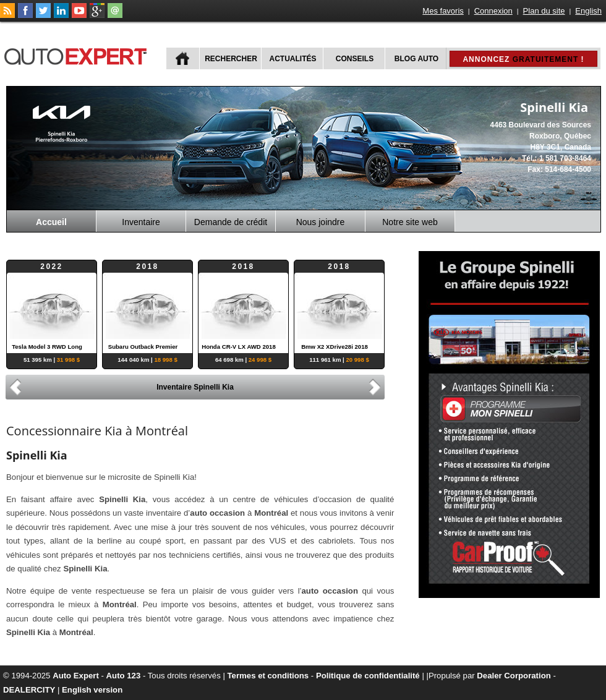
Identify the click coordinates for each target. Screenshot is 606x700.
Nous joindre (321, 222)
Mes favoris (443, 11)
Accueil (51, 222)
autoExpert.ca (78, 55)
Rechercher (231, 59)
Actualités (293, 59)
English (588, 11)
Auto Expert (76, 676)
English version (92, 690)
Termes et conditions (268, 676)
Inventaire (141, 222)
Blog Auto (416, 59)
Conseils (355, 59)
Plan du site (544, 11)
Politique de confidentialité (368, 676)
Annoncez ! (523, 59)
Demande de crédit (231, 222)
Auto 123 (124, 676)
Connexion (493, 11)
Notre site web (410, 222)
